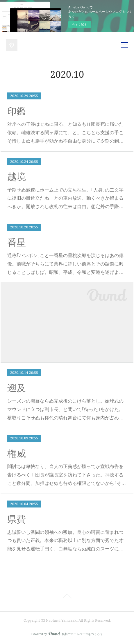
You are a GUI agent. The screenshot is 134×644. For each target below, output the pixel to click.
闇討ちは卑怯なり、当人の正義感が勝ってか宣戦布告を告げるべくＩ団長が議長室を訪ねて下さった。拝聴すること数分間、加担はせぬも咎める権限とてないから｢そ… (67, 475)
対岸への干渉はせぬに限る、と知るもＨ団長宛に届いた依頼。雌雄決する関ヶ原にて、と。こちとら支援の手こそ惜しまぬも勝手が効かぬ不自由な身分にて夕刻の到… (65, 133)
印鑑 (17, 111)
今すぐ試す (80, 24)
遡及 (17, 388)
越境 (17, 177)
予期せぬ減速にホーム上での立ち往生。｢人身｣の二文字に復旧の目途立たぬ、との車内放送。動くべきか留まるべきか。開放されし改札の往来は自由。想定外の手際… (65, 198)
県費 (17, 519)
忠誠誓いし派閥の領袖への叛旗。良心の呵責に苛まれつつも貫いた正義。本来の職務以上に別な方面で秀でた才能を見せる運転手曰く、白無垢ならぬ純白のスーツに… (65, 541)
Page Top (67, 597)
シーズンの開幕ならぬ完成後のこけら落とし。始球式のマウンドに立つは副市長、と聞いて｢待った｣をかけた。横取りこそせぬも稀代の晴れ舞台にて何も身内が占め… (65, 409)
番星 (17, 243)
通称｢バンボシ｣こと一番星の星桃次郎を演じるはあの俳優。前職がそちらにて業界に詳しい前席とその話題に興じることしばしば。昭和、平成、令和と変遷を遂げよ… (65, 264)
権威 (17, 454)
